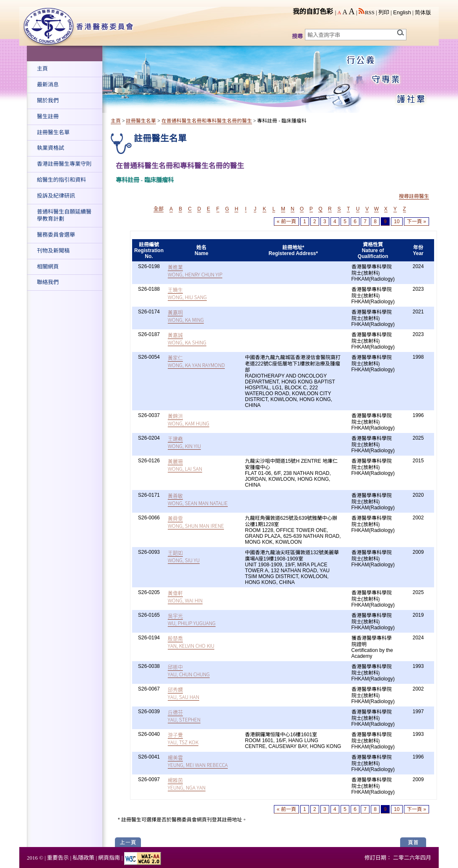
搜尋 (297, 36)
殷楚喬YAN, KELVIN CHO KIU (191, 642)
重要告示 (58, 858)
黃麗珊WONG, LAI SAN (185, 465)
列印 (384, 12)
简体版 (423, 12)
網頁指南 (109, 858)
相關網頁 (48, 267)
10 (397, 222)
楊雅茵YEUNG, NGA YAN (187, 784)
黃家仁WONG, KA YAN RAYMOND (196, 361)
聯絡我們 (48, 282)
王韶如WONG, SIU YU (184, 556)
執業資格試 (51, 148)
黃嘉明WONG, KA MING (186, 316)
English (402, 12)
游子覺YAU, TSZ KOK (183, 738)
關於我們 (48, 100)
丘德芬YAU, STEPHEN (184, 716)
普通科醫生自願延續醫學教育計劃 (64, 215)
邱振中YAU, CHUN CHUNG (189, 670)
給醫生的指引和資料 (61, 180)
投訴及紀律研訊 (56, 196)
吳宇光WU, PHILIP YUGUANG (192, 619)
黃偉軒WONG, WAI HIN (185, 597)
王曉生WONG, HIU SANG (187, 293)
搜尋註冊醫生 (414, 196)
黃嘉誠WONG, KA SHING (187, 339)
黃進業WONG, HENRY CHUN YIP (195, 271)
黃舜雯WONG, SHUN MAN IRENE (196, 522)
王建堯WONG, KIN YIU (184, 442)
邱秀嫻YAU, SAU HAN (183, 693)
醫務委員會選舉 (56, 235)
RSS (367, 12)
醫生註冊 (48, 116)
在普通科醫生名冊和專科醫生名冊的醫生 (207, 121)
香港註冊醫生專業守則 (64, 164)
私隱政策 (83, 858)
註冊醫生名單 (53, 132)
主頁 (42, 69)
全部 (159, 209)
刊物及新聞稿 (53, 251)
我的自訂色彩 (313, 12)
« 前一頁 (286, 222)
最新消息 (48, 85)
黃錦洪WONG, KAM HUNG (189, 420)
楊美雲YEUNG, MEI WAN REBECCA (198, 761)
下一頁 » (416, 222)
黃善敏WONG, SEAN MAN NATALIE (198, 499)
